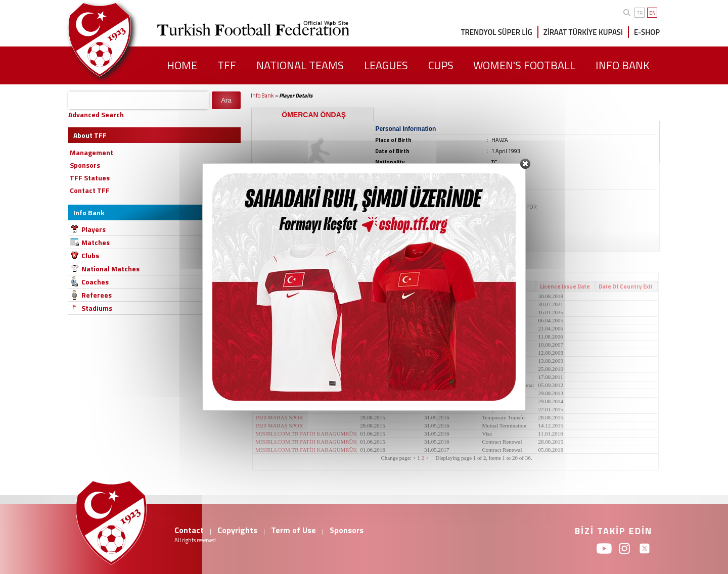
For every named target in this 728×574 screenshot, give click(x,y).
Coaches (95, 282)
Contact (189, 530)
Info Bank (262, 95)
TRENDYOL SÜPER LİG (497, 32)
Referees (97, 295)
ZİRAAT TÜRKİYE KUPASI (583, 32)
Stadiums (97, 308)
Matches (96, 242)
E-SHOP (647, 32)
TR (640, 13)
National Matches (110, 269)
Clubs (90, 255)
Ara (226, 100)
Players (94, 229)
